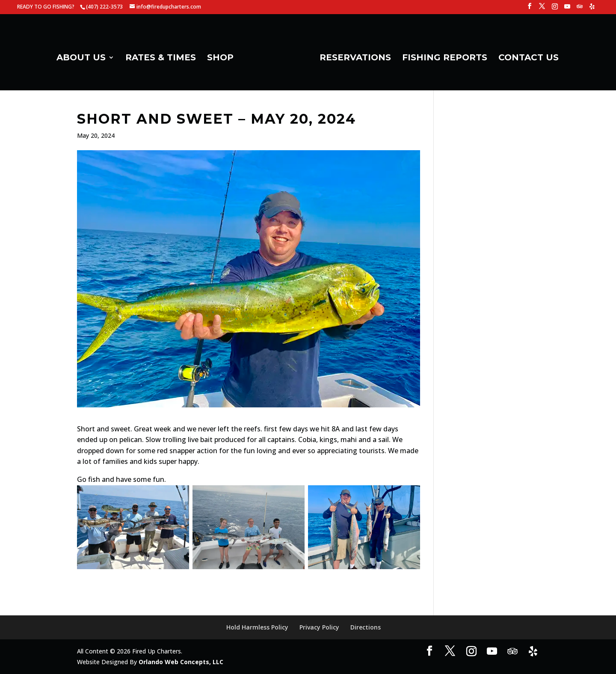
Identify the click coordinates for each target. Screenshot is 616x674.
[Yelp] (592, 9)
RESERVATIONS (352, 56)
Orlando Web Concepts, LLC (181, 662)
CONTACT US (526, 56)
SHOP (223, 56)
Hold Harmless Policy (257, 627)
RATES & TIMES (164, 56)
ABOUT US (84, 56)
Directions (366, 627)
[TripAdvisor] (580, 9)
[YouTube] (567, 9)
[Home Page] (276, 58)
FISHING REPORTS (442, 56)
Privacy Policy (319, 627)
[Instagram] (555, 9)
